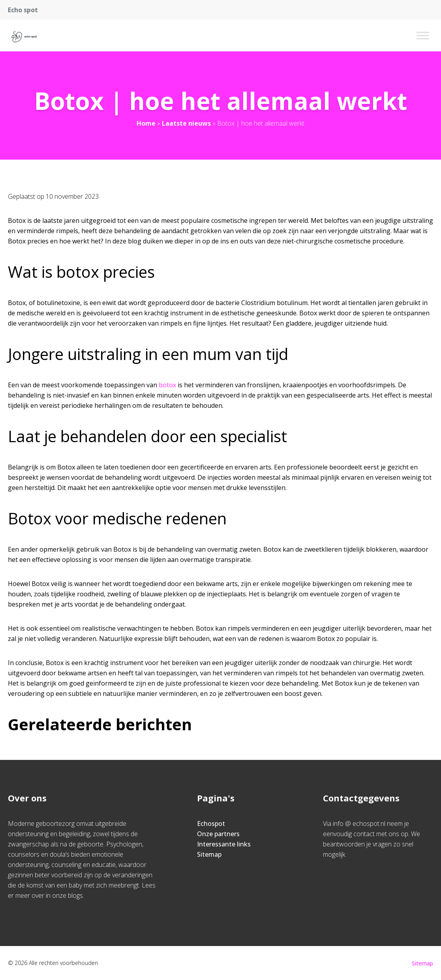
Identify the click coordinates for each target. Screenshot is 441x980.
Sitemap (209, 854)
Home (146, 123)
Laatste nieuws (186, 123)
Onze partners (218, 834)
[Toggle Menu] (423, 35)
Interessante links (224, 844)
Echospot (211, 824)
